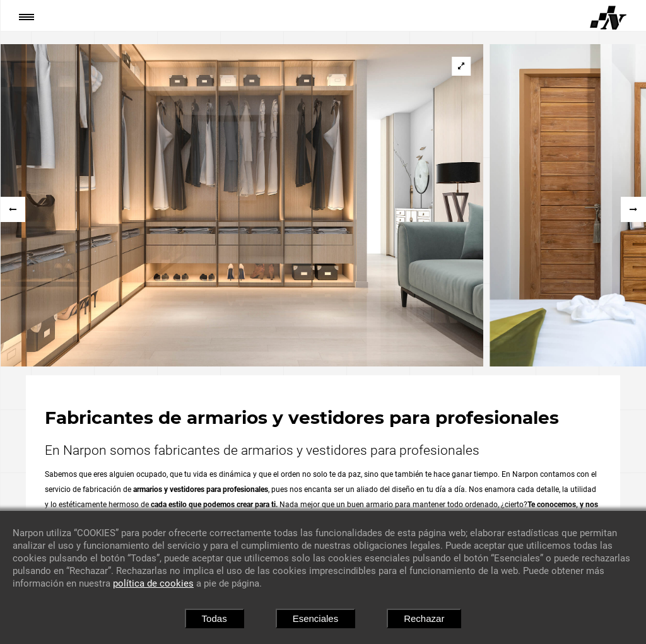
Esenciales (316, 618)
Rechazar (424, 618)
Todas (214, 618)
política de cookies (153, 583)
